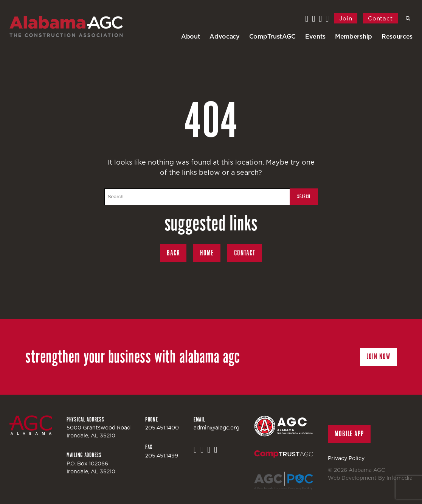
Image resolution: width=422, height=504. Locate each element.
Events (315, 36)
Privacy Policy (346, 458)
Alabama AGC (66, 26)
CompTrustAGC (272, 36)
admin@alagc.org (216, 428)
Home (207, 253)
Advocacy (224, 36)
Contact (380, 18)
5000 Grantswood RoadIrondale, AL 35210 (99, 432)
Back (173, 253)
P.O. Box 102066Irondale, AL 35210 (91, 467)
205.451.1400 (162, 428)
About (191, 36)
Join (346, 18)
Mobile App (349, 434)
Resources (397, 36)
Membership (354, 36)
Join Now (378, 357)
